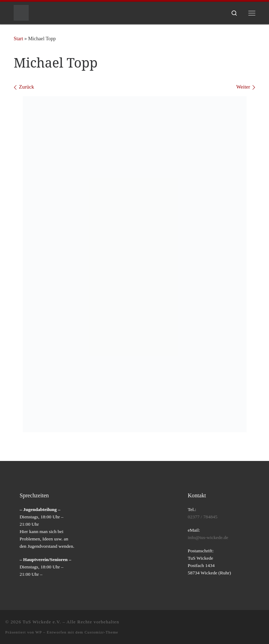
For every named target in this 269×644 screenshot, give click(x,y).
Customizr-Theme (101, 632)
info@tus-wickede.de (208, 537)
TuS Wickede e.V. (42, 622)
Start (18, 38)
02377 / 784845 (203, 517)
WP (39, 632)
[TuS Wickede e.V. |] (21, 12)
